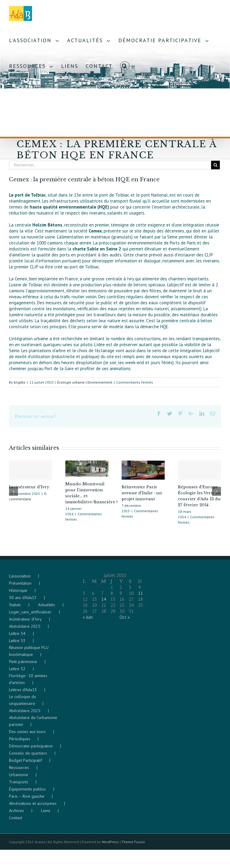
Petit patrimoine (23, 665)
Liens (46, 814)
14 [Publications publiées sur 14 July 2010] (104, 602)
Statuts (15, 608)
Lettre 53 (17, 644)
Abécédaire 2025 (25, 629)
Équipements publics (27, 792)
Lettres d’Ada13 (23, 693)
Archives (16, 814)
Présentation (20, 586)
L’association (20, 579)
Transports (19, 785)
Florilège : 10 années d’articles (28, 682)
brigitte (20, 382)
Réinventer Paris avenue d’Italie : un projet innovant (142, 493)
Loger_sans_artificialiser (30, 615)
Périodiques (20, 742)
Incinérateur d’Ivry (29, 487)
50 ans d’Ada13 (23, 601)
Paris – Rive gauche (27, 799)
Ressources (19, 770)
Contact (16, 821)
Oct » (125, 620)
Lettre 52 (17, 672)
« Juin (88, 620)
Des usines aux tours (27, 735)
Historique (18, 593)
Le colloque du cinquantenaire (22, 703)
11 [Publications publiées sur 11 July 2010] (140, 596)
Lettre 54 (17, 636)
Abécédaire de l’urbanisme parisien (33, 724)
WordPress (110, 845)
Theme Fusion (133, 845)
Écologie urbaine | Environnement (85, 382)
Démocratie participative (31, 749)
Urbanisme (19, 778)
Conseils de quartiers (28, 756)
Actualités (47, 608)
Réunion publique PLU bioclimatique (29, 654)
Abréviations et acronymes (33, 806)
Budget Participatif (25, 763)
